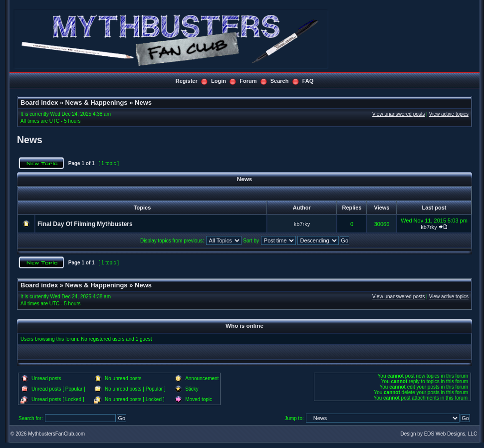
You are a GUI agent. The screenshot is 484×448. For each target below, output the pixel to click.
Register (187, 81)
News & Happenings (97, 103)
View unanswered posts (398, 114)
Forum (248, 81)
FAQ (308, 81)
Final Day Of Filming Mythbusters (85, 224)
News (143, 103)
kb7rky (302, 224)
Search (280, 81)
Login (219, 81)
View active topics (449, 114)
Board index (39, 103)
